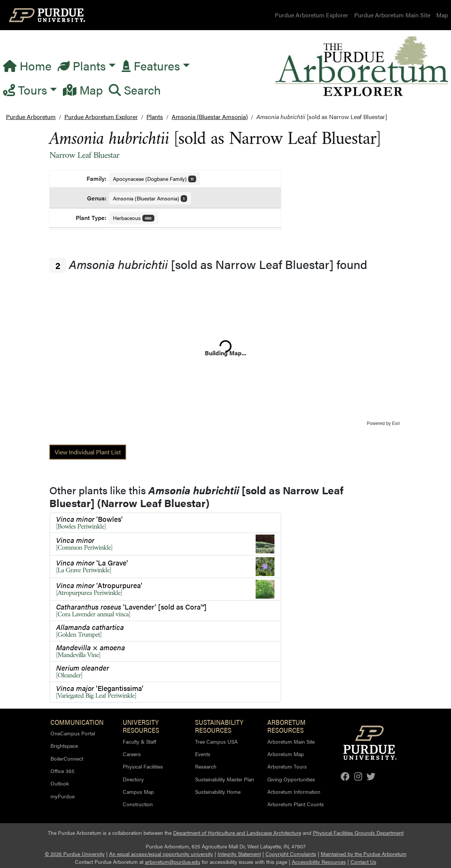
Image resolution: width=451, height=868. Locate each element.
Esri (396, 423)
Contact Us (363, 862)
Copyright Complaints (291, 854)
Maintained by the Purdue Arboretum (364, 854)
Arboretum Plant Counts (296, 804)
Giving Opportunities (291, 779)
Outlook (60, 783)
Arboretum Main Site (291, 741)
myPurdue (62, 796)
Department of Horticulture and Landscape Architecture (237, 833)
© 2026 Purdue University (75, 854)
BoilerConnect (67, 758)
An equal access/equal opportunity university (161, 854)
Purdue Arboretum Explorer (312, 15)
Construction (138, 804)
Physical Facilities (143, 766)
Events (203, 754)
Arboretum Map (286, 754)
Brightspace (64, 746)
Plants (82, 65)
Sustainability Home (218, 792)
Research (206, 766)
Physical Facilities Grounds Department (358, 833)
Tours (25, 89)
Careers (132, 754)
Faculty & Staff (139, 741)
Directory (133, 779)
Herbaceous (134, 218)
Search (135, 89)
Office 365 (62, 771)
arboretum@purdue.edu (173, 862)
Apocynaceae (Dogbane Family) (155, 179)
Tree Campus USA (216, 741)
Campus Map (138, 792)
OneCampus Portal (73, 733)
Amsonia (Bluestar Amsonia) (150, 198)
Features (151, 65)
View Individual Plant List (88, 452)
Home (27, 65)
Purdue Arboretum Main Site (392, 15)
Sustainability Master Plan (225, 779)
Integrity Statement (239, 854)
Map (442, 15)
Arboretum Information (294, 792)
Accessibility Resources (319, 862)
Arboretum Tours (287, 766)
